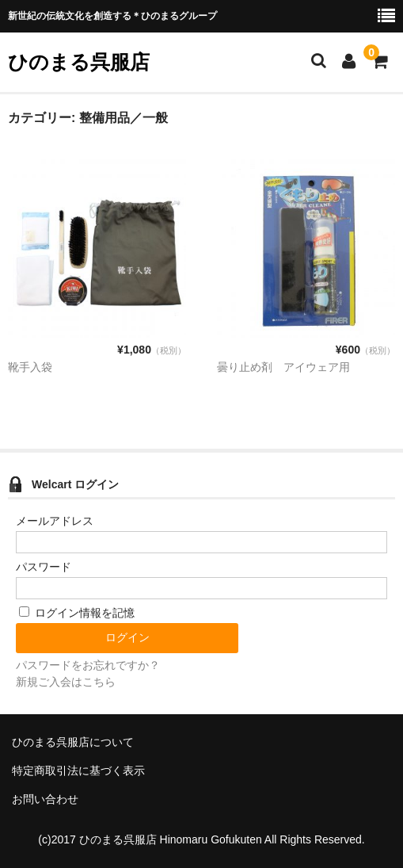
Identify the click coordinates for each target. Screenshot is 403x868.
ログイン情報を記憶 (77, 613)
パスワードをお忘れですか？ (88, 665)
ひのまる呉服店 (79, 62)
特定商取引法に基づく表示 (78, 770)
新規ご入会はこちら (66, 682)
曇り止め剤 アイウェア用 (283, 367)
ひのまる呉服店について (73, 742)
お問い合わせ (45, 799)
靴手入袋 (30, 367)
